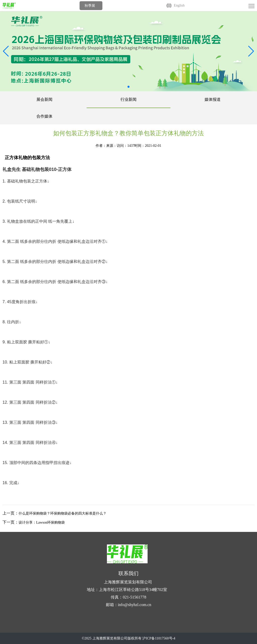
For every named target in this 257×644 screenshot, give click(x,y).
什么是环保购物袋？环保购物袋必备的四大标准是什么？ (62, 513)
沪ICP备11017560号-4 (159, 638)
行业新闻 (128, 99)
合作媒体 (44, 116)
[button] (251, 51)
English (179, 5)
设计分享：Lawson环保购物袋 (42, 522)
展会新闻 (44, 99)
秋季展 (90, 6)
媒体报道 (213, 99)
